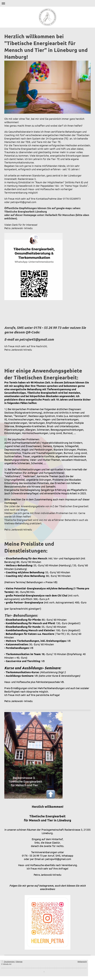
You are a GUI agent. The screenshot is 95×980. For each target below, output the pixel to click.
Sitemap (19, 962)
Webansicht (82, 962)
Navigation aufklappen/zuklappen (47, 3)
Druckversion (8, 962)
